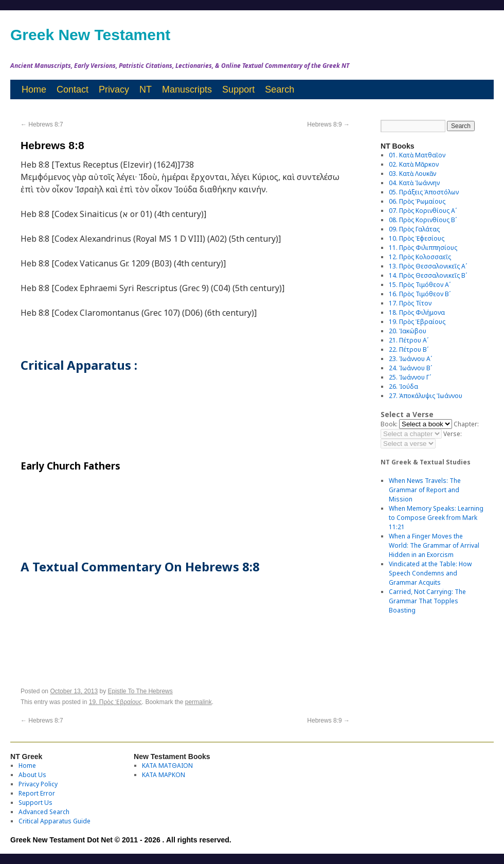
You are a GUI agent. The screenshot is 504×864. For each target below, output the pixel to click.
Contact (73, 89)
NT (146, 89)
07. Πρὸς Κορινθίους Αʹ (423, 211)
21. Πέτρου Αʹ (409, 340)
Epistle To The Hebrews (140, 691)
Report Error (37, 793)
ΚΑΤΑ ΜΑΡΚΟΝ (164, 775)
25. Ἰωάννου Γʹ (410, 377)
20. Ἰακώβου (408, 331)
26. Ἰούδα (403, 386)
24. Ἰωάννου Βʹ (410, 368)
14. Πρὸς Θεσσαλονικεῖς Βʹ (428, 275)
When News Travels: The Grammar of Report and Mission (425, 490)
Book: (389, 424)
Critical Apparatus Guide (55, 821)
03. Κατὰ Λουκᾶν (412, 174)
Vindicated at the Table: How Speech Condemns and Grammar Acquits (430, 573)
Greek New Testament (90, 35)
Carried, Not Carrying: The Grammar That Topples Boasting (427, 601)
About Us (32, 775)
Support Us (35, 803)
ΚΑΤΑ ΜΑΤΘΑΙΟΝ (167, 766)
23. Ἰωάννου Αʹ (410, 359)
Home (34, 89)
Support (238, 89)
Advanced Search (44, 812)
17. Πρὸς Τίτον (410, 303)
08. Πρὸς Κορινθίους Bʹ (423, 220)
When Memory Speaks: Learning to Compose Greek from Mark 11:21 (436, 518)
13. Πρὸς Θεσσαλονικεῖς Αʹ (428, 266)
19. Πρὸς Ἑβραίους (115, 702)
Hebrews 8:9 (328, 124)
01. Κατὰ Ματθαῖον (417, 155)
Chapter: (466, 424)
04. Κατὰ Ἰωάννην (414, 183)
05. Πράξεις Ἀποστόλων (424, 192)
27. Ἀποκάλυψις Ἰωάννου (426, 396)
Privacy (114, 89)
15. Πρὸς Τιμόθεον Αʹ (420, 285)
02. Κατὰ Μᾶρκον (414, 164)
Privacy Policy (38, 784)
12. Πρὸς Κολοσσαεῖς (420, 257)
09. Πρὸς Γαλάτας (414, 229)
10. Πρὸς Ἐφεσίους (417, 238)
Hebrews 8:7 (42, 124)
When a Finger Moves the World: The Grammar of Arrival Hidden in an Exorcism (434, 545)
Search (280, 89)
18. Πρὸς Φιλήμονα (417, 312)
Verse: (453, 434)
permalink (199, 702)
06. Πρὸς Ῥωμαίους (417, 201)
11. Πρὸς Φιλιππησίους (423, 248)
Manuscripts (187, 89)
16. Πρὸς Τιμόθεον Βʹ (420, 294)
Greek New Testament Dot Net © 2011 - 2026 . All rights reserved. (121, 840)
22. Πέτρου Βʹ (409, 349)
